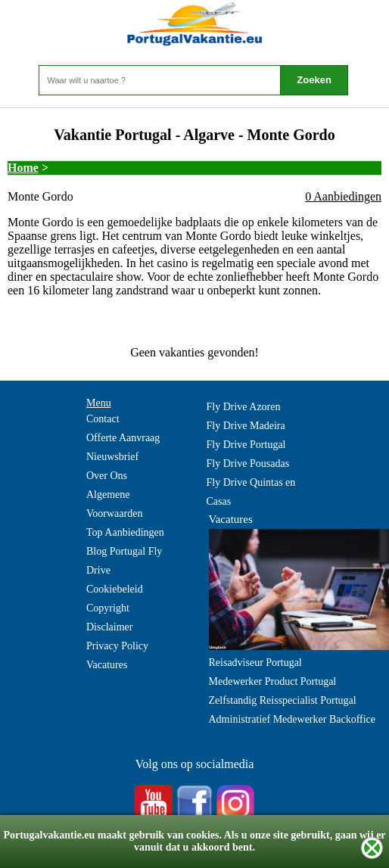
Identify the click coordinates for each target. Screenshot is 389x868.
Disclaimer (109, 627)
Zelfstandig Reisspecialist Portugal (283, 700)
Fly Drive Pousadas (248, 464)
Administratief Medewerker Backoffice (293, 719)
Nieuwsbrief (112, 457)
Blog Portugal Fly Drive (124, 561)
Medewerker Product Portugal (273, 681)
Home (23, 168)
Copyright (108, 608)
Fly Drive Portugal (246, 445)
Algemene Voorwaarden (114, 504)
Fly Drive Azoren (244, 407)
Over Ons (107, 476)
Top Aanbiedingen (125, 532)
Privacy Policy (117, 646)
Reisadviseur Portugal (255, 663)
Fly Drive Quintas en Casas (251, 492)
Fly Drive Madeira (246, 426)
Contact (103, 419)
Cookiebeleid (115, 589)
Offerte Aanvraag (123, 438)
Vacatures (107, 665)
